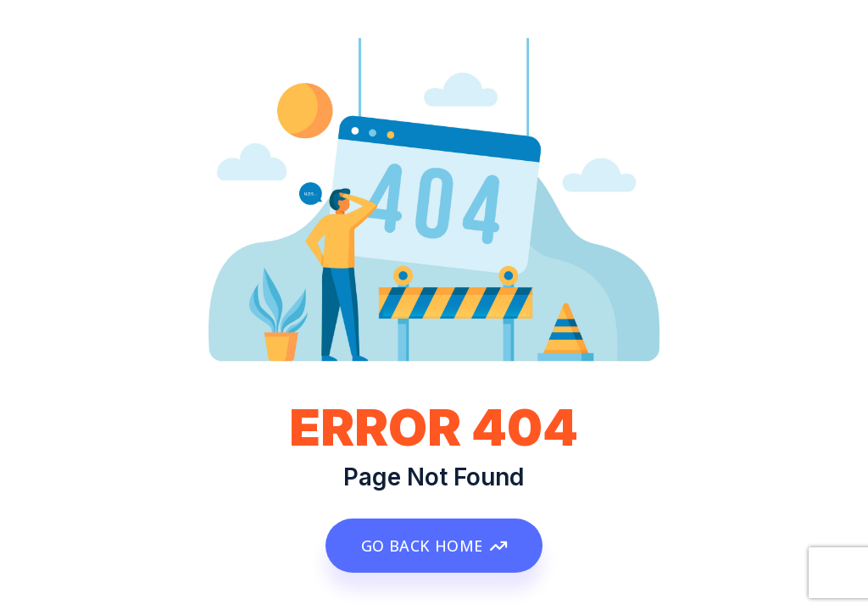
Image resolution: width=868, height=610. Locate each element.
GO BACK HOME (434, 546)
